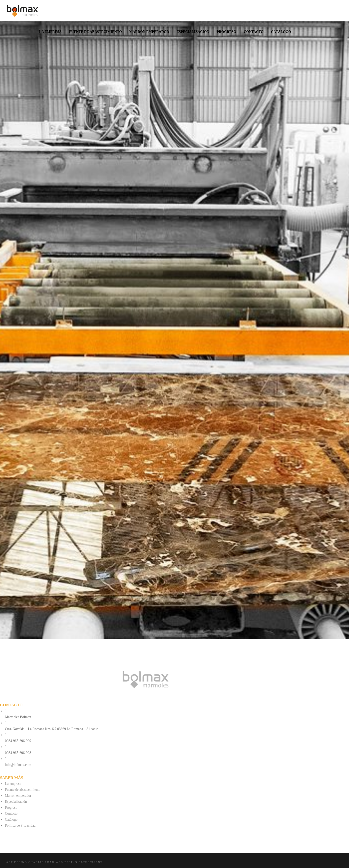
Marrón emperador (18, 796)
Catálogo (11, 820)
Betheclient (91, 862)
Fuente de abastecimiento (23, 790)
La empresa (13, 784)
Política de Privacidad (20, 826)
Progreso (11, 808)
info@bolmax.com (18, 765)
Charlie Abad (41, 862)
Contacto (11, 814)
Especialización (16, 802)
